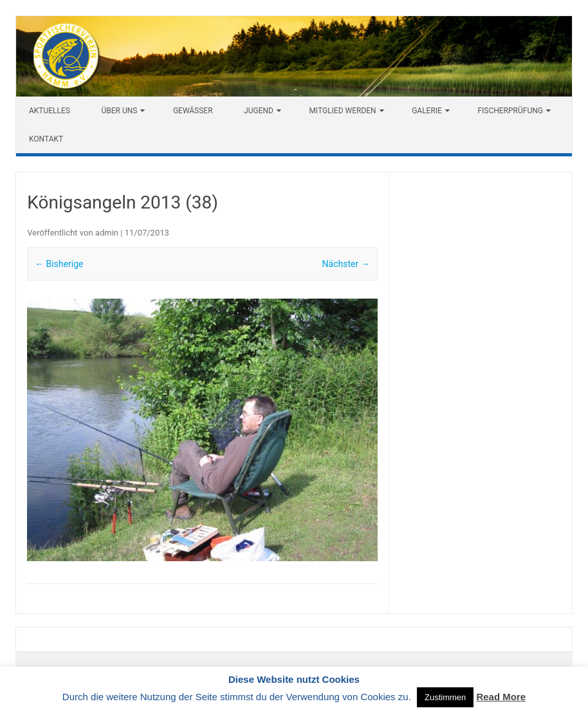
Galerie (427, 111)
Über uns (119, 111)
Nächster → (346, 264)
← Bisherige (59, 264)
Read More (501, 697)
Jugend (259, 111)
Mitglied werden (342, 111)
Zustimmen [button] (445, 697)
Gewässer (193, 111)
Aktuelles (50, 111)
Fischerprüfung (510, 111)
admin (107, 233)
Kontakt (46, 139)
